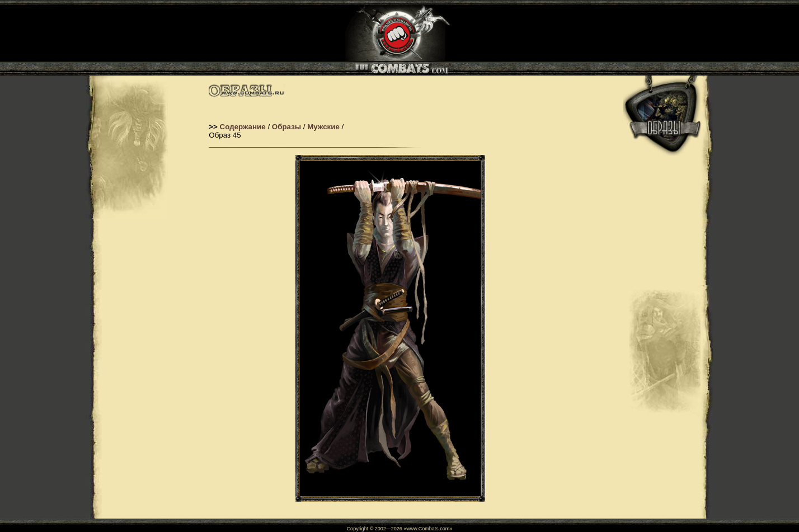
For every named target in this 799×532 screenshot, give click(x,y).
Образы (285, 127)
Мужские (323, 127)
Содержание (243, 127)
